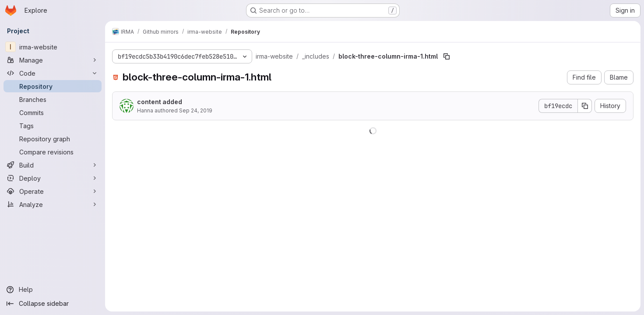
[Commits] (53, 112)
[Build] (53, 165)
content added (160, 102)
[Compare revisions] (53, 152)
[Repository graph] (53, 139)
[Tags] (53, 126)
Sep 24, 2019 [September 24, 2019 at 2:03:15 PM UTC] (196, 110)
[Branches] (53, 99)
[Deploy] (53, 178)
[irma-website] (53, 47)
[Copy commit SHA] (585, 106)
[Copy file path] (447, 56)
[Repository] (53, 86)
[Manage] (53, 60)
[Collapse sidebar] (53, 304)
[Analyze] (53, 204)
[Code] (53, 73)
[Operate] (53, 191)
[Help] (53, 290)
